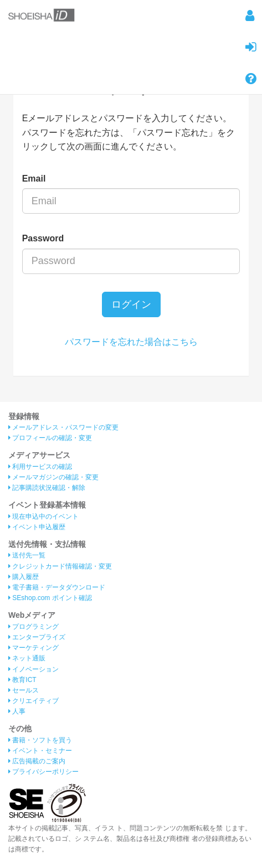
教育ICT (22, 680)
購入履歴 (24, 577)
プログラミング (34, 627)
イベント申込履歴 (37, 527)
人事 (17, 711)
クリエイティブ (34, 701)
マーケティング (34, 648)
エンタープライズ (37, 637)
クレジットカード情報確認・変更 (60, 566)
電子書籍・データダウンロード (57, 587)
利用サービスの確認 (40, 467)
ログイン (131, 304)
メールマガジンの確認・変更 (53, 477)
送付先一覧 (27, 555)
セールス (24, 690)
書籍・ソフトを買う (40, 740)
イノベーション (34, 669)
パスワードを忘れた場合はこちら (131, 342)
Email (34, 179)
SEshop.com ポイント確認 (50, 598)
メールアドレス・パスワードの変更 (63, 427)
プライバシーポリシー (43, 772)
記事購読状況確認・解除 (47, 488)
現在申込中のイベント (43, 516)
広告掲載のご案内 (37, 761)
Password (43, 238)
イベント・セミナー (40, 751)
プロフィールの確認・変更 (50, 438)
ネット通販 (27, 658)
